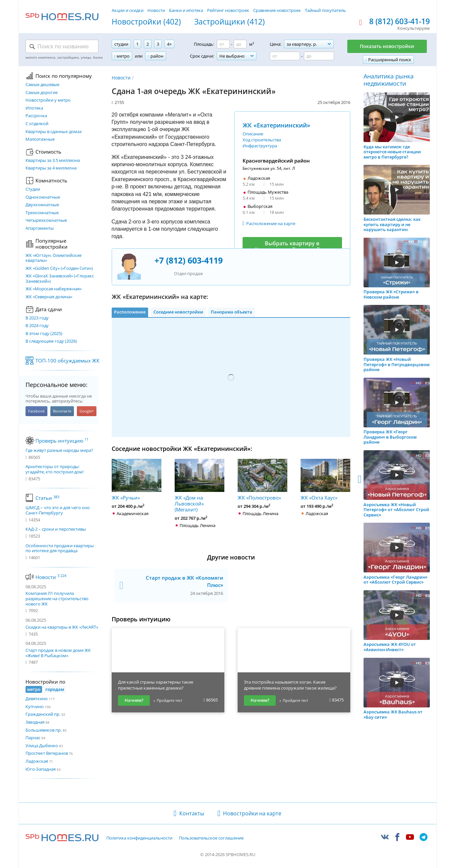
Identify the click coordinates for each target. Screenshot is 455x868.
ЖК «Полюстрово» (262, 480)
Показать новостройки (387, 46)
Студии (33, 189)
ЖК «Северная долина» (49, 297)
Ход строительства (262, 140)
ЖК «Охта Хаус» (325, 480)
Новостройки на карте (252, 813)
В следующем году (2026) (51, 341)
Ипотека (34, 108)
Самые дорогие (42, 93)
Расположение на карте (271, 223)
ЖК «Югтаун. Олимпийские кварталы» (54, 258)
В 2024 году (37, 326)
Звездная (35, 722)
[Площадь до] (240, 44)
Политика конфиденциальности (139, 838)
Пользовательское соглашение (211, 838)
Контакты (192, 813)
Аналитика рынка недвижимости (389, 80)
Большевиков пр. (44, 730)
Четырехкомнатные (46, 220)
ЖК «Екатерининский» (276, 125)
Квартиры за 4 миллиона (51, 168)
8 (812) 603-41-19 (399, 22)
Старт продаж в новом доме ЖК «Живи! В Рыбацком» (58, 653)
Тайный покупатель (325, 10)
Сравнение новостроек (277, 10)
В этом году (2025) (44, 334)
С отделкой (37, 124)
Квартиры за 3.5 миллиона (53, 161)
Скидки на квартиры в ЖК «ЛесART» (62, 627)
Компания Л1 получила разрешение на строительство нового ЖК (57, 598)
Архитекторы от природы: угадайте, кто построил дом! (55, 469)
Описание (253, 134)
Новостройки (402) (146, 22)
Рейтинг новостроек (228, 10)
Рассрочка (36, 116)
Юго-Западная (41, 769)
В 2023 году (37, 318)
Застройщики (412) (229, 22)
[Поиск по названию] (62, 46)
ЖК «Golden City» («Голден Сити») (59, 268)
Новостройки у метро (48, 100)
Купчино (35, 706)
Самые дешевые (42, 85)
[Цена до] (319, 56)
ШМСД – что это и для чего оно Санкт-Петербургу (58, 510)
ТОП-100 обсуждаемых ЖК (67, 361)
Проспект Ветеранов (47, 753)
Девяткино (37, 699)
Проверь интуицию (62, 441)
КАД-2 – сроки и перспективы (56, 529)
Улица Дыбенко (42, 746)
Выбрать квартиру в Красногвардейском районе (292, 246)
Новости (156, 10)
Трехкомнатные (42, 213)
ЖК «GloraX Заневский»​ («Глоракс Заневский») (60, 279)
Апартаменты (40, 228)
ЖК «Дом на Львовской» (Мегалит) (199, 486)
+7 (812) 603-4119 (189, 260)
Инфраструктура (260, 146)
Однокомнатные (43, 197)
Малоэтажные (40, 139)
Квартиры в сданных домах (54, 132)
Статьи (47, 498)
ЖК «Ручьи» (137, 480)
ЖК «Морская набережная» (54, 289)
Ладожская (37, 761)
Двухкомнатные (42, 205)
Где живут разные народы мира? (59, 451)
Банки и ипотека (186, 10)
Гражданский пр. (43, 714)
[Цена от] (285, 56)
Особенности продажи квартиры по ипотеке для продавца (60, 548)
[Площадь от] (223, 44)
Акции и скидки (128, 10)
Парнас (33, 738)
